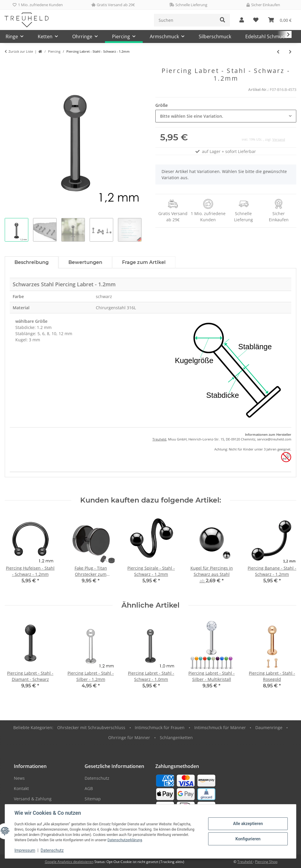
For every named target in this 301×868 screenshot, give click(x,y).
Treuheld (159, 439)
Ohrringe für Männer (129, 738)
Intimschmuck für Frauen (160, 728)
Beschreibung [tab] (32, 262)
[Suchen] (185, 20)
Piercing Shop (266, 862)
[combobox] (226, 116)
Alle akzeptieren (248, 824)
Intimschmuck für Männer (220, 728)
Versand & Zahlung (33, 799)
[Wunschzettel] (256, 20)
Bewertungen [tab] (85, 262)
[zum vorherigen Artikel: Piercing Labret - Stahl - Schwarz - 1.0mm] (278, 52)
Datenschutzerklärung (125, 840)
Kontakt (21, 788)
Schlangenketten (176, 738)
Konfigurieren (248, 839)
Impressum (25, 850)
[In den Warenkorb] (9, 64)
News (19, 778)
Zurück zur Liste (21, 51)
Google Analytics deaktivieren (69, 862)
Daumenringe (269, 728)
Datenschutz (52, 850)
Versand (279, 139)
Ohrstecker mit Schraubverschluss (91, 728)
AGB (89, 788)
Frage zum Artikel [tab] (144, 262)
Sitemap (93, 799)
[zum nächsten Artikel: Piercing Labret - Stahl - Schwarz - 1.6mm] (290, 52)
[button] (242, 20)
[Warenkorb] (280, 20)
